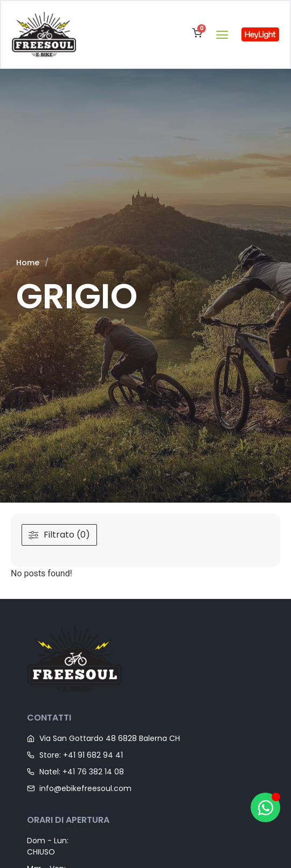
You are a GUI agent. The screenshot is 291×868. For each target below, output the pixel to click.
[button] (222, 34)
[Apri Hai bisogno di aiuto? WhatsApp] (265, 807)
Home (28, 263)
